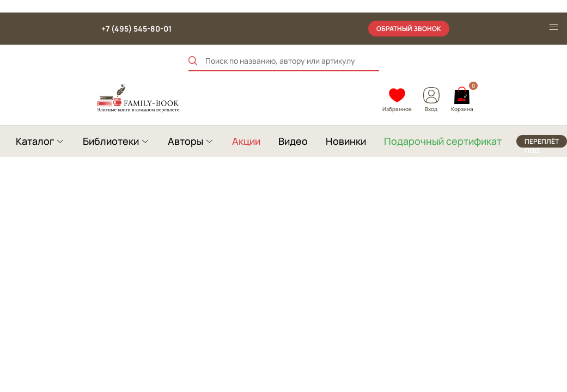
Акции (246, 141)
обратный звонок (409, 29)
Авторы (185, 141)
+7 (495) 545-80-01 (136, 29)
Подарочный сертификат (443, 141)
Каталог (35, 141)
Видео (293, 141)
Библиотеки (111, 141)
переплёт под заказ (542, 142)
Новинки (346, 141)
